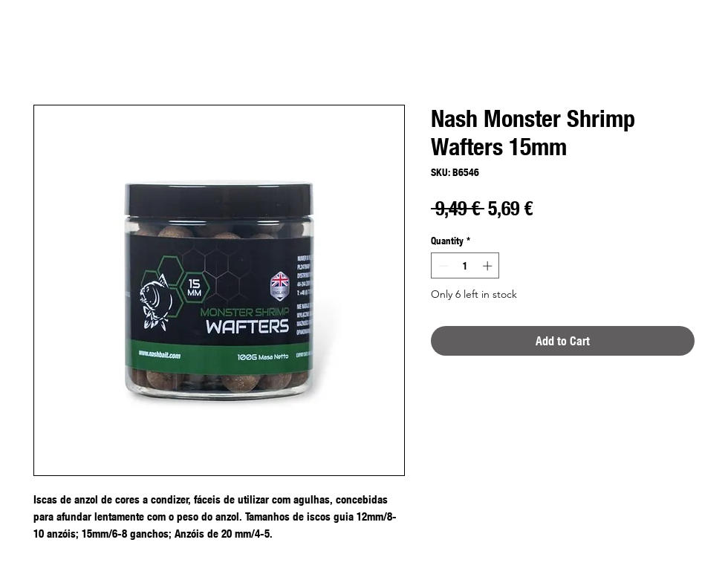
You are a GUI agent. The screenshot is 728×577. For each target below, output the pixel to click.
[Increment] (489, 266)
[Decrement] (442, 266)
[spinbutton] (465, 266)
